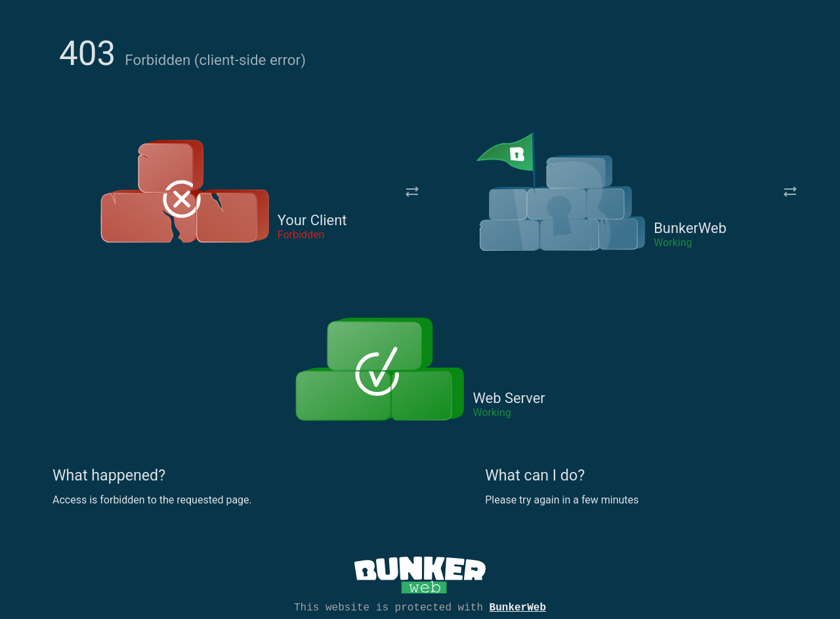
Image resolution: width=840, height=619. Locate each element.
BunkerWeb (518, 607)
